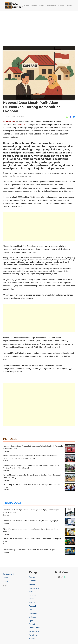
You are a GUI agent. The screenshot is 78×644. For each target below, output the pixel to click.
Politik (31, 599)
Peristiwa (33, 595)
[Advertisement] (39, 26)
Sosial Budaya (34, 628)
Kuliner (32, 639)
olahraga (32, 617)
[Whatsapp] (65, 577)
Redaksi (6, 578)
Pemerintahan (34, 631)
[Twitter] (59, 577)
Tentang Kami (8, 574)
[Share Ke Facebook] (71, 117)
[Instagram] (62, 577)
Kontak (6, 581)
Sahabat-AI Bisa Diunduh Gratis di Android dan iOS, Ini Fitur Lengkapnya (31, 521)
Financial (32, 606)
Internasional (51, 6)
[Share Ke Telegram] (74, 117)
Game (31, 610)
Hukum (41, 6)
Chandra (6, 515)
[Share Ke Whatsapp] (68, 117)
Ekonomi (34, 6)
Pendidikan (33, 624)
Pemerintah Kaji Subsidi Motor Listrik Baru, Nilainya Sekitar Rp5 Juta (29, 550)
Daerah (26, 6)
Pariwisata (33, 635)
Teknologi (33, 602)
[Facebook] (56, 577)
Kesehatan (33, 613)
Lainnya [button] (69, 6)
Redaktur (6, 451)
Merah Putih (23, 124)
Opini (31, 621)
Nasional (61, 6)
